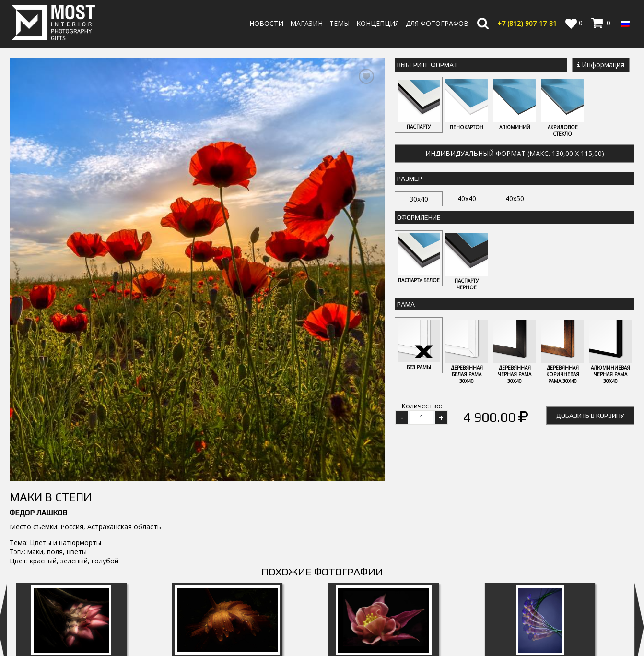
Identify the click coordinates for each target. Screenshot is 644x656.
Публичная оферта (386, 645)
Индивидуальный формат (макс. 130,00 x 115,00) (515, 153)
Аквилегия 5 (384, 533)
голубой (105, 368)
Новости (266, 23)
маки (35, 359)
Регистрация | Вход (592, 627)
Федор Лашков (38, 320)
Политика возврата (386, 626)
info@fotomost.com (46, 629)
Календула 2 (227, 533)
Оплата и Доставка (386, 617)
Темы (340, 23)
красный (43, 368)
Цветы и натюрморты (65, 350)
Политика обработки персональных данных (426, 636)
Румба (540, 533)
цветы (77, 359)
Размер (410, 179)
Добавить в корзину (590, 416)
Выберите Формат (427, 65)
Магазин (306, 23)
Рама (406, 304)
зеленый (74, 368)
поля (55, 359)
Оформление (419, 217)
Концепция (378, 23)
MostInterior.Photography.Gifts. (55, 588)
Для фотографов (437, 23)
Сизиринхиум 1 (71, 533)
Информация (601, 65)
